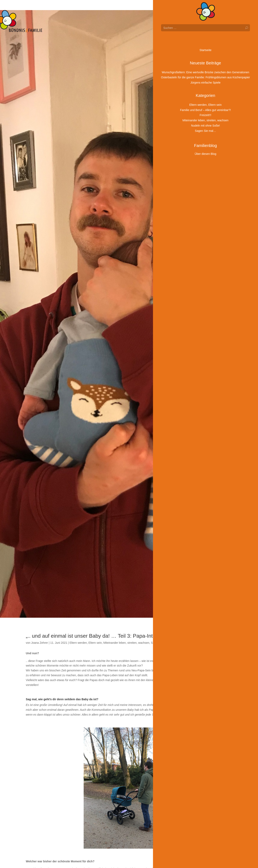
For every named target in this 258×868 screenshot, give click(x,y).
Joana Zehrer (39, 643)
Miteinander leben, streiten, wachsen (126, 643)
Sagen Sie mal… (162, 643)
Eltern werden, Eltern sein (86, 643)
